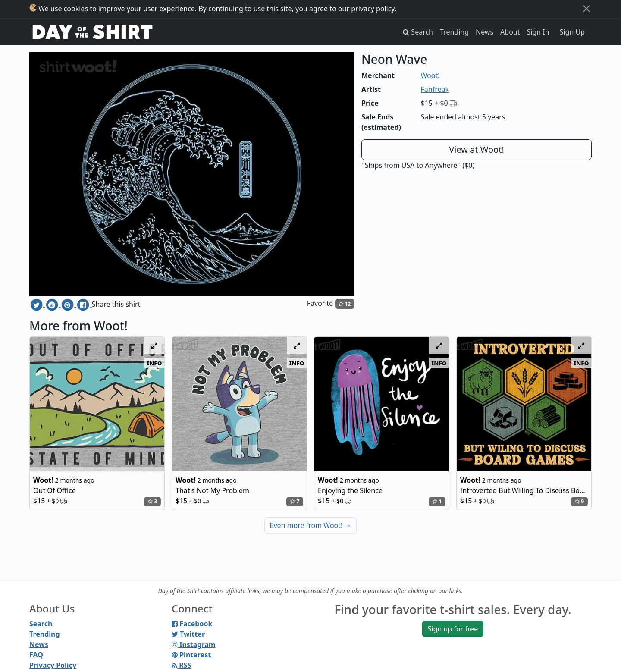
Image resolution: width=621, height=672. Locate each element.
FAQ (36, 655)
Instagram (193, 644)
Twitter (188, 634)
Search (41, 624)
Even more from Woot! (311, 525)
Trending (454, 32)
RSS (181, 665)
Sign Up (572, 32)
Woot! (430, 75)
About (510, 32)
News (485, 32)
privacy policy (373, 9)
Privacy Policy (53, 665)
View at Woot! (477, 149)
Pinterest (191, 655)
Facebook (192, 624)
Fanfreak (435, 89)
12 (345, 304)
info (155, 363)
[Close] (586, 9)
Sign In (538, 32)
